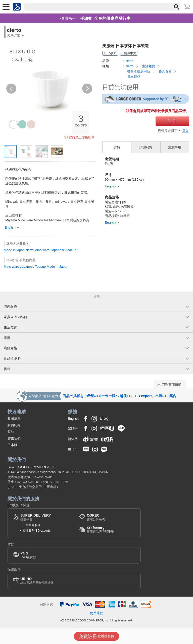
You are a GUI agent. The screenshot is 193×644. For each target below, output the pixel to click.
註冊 (172, 121)
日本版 (12, 445)
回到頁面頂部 (172, 385)
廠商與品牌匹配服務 (100, 530)
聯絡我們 (14, 438)
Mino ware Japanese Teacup (55, 250)
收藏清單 (14, 419)
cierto (29, 250)
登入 (185, 131)
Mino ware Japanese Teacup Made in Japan (36, 267)
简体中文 (130, 53)
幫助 (11, 432)
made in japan (14, 250)
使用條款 (96, 613)
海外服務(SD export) (36, 531)
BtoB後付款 (28, 555)
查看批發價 (97, 636)
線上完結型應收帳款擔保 (37, 581)
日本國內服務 (31, 525)
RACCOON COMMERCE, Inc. (33, 467)
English (111, 53)
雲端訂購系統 (96, 517)
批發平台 (36, 517)
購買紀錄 (14, 425)
